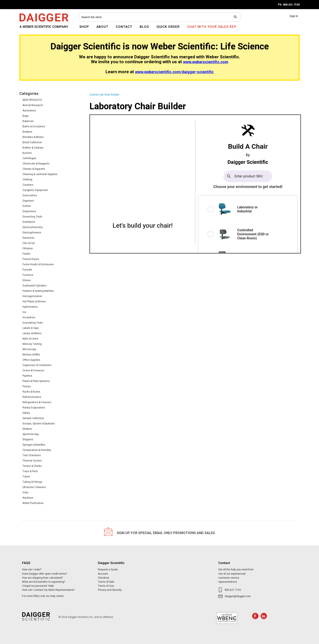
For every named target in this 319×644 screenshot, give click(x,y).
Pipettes (27, 376)
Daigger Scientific (31, 29)
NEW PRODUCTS (32, 100)
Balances (28, 121)
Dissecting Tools (32, 217)
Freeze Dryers (31, 259)
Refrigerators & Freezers (37, 402)
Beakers (27, 132)
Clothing (27, 180)
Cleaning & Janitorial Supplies (40, 174)
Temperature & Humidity (37, 450)
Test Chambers (32, 455)
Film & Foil (29, 243)
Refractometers (32, 397)
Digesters (28, 201)
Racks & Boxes (31, 392)
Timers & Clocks (32, 466)
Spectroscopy (31, 434)
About (102, 27)
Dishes (27, 206)
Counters (28, 185)
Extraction (28, 238)
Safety (26, 413)
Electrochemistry (33, 227)
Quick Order (168, 27)
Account (103, 574)
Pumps (27, 386)
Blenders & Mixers (33, 137)
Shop (84, 27)
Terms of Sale (106, 582)
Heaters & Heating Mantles (38, 291)
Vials (25, 492)
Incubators (29, 317)
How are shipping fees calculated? (42, 578)
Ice (24, 312)
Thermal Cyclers (32, 461)
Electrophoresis (32, 233)
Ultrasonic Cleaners (34, 487)
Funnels (27, 270)
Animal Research (33, 105)
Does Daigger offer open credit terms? (44, 574)
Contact (124, 27)
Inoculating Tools (33, 323)
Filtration (28, 248)
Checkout (104, 578)
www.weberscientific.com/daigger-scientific (174, 72)
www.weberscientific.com (206, 62)
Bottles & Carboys (33, 148)
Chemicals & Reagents (36, 164)
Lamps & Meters (32, 333)
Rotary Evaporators (34, 408)
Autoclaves (29, 111)
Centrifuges (29, 158)
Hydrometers (30, 307)
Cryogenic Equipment (35, 190)
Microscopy (29, 349)
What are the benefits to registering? (44, 582)
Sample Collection (33, 418)
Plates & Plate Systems (36, 381)
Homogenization (32, 296)
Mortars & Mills (31, 355)
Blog (144, 27)
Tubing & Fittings (32, 482)
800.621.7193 (233, 590)
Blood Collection (32, 142)
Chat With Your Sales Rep (212, 27)
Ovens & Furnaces (33, 370)
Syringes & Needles (34, 445)
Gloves (27, 280)
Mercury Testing (32, 344)
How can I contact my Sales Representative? (48, 590)
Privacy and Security (110, 590)
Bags (26, 116)
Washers (28, 498)
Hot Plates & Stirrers (34, 302)
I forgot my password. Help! (38, 586)
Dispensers (29, 211)
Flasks (26, 254)
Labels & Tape (31, 328)
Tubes (26, 477)
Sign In (294, 16)
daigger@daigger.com (238, 596)
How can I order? (32, 570)
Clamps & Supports (34, 169)
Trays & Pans (30, 471)
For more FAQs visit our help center (43, 596)
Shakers (27, 429)
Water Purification (33, 503)
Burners (27, 153)
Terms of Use (106, 586)
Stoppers (28, 439)
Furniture (28, 275)
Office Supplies (31, 360)
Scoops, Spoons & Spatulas (39, 424)
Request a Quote (108, 570)
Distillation (29, 222)
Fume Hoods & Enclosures (38, 264)
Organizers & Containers (37, 365)
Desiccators (30, 195)
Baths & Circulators (34, 126)
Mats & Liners (30, 339)
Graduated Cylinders (35, 286)
